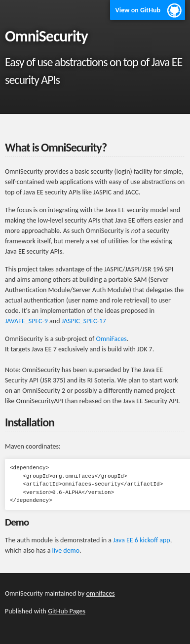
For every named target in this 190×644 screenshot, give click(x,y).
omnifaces (100, 593)
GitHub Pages (67, 611)
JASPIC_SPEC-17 (84, 321)
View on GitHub (138, 10)
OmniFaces (111, 339)
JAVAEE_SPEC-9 (26, 321)
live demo (66, 550)
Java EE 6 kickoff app (142, 540)
